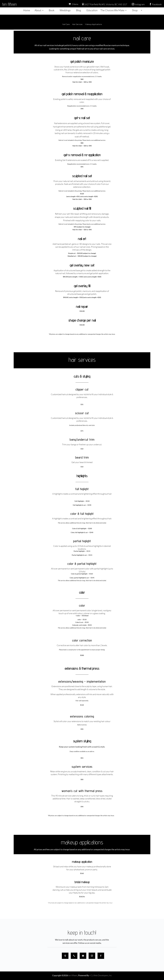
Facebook (155, 4)
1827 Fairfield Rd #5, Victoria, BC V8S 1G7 (104, 4)
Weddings (65, 10)
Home (27, 10)
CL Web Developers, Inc (101, 975)
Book (52, 10)
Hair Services (77, 24)
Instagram (138, 4)
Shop (135, 10)
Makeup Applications (93, 24)
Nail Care (66, 24)
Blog (79, 10)
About (38, 10)
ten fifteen (9, 4)
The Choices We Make (112, 10)
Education (92, 10)
